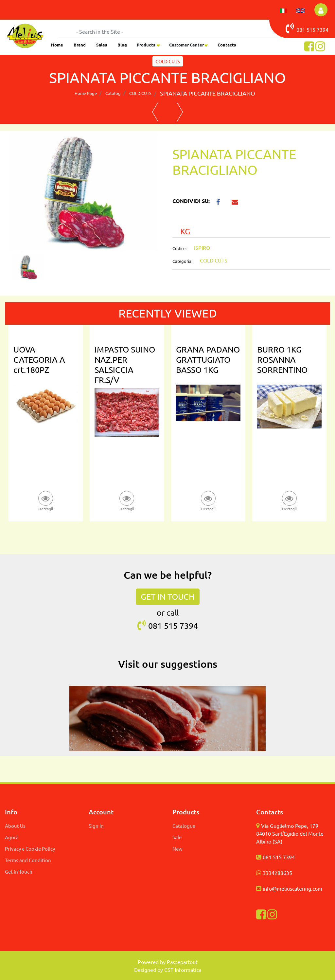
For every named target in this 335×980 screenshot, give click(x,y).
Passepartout (182, 962)
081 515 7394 (279, 857)
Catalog (113, 93)
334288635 (279, 873)
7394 (323, 29)
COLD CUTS (140, 93)
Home (57, 45)
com (317, 888)
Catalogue (184, 826)
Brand (80, 45)
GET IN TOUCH (168, 597)
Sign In (96, 826)
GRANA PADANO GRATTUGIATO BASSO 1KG (208, 360)
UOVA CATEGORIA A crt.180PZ (39, 360)
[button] (321, 10)
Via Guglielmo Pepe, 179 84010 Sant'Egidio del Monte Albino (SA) (290, 833)
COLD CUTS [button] (168, 61)
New (177, 849)
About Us (15, 826)
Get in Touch (19, 871)
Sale (177, 837)
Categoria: (182, 261)
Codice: (179, 248)
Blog (122, 45)
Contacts (227, 45)
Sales (102, 45)
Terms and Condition (28, 860)
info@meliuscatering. (288, 888)
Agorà (12, 837)
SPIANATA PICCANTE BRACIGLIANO (208, 93)
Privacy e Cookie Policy (30, 849)
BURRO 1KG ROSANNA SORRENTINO (282, 360)
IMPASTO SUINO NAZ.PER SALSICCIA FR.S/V (125, 365)
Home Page (86, 93)
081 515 (301, 28)
